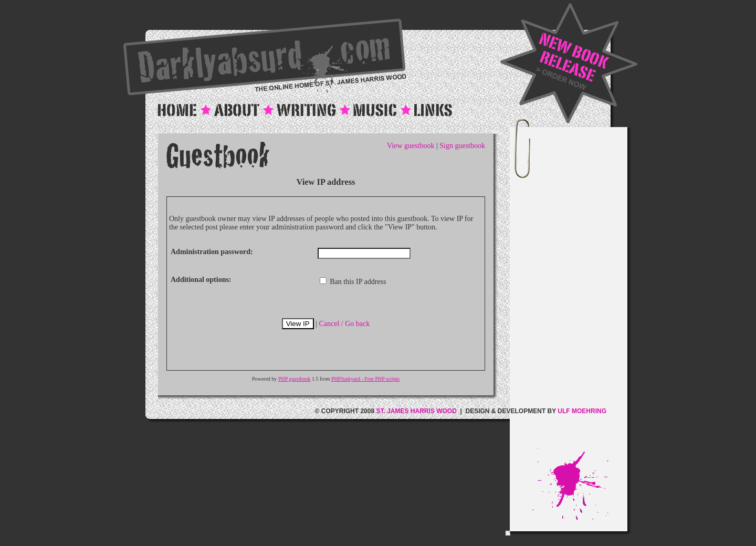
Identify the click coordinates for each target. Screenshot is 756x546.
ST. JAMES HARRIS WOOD (416, 411)
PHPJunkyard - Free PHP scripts (365, 379)
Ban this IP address (353, 282)
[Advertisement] (580, 290)
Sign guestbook (462, 146)
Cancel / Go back (344, 324)
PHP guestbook (295, 379)
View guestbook (411, 146)
